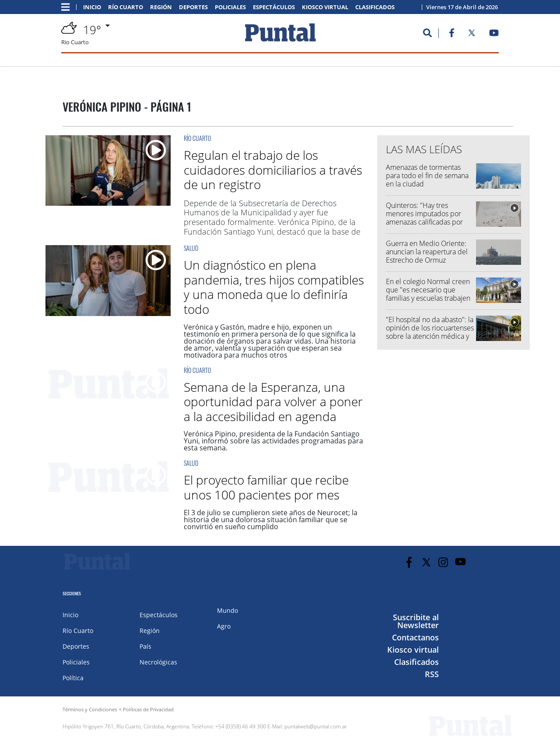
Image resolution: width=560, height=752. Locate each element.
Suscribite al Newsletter (416, 621)
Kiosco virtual (325, 7)
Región (161, 7)
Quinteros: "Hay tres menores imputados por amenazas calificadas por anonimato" (424, 218)
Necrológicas (158, 662)
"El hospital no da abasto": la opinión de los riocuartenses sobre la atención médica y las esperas (430, 332)
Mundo (227, 610)
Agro (224, 626)
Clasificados (375, 7)
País (145, 646)
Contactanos (415, 637)
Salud (191, 248)
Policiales (230, 7)
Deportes (193, 7)
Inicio (92, 7)
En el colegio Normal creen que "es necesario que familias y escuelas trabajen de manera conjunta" (428, 294)
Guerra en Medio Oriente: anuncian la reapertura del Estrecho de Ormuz (427, 252)
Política (73, 678)
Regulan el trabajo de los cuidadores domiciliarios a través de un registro (273, 170)
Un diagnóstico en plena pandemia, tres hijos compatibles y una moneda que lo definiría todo (274, 287)
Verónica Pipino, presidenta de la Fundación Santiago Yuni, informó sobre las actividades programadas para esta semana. (273, 441)
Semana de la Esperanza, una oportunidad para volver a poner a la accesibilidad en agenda (273, 402)
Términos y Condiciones (90, 709)
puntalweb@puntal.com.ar (316, 726)
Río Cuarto (126, 7)
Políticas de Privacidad (148, 709)
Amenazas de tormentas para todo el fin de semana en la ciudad (427, 176)
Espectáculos (274, 7)
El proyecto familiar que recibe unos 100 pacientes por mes (266, 487)
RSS (432, 674)
